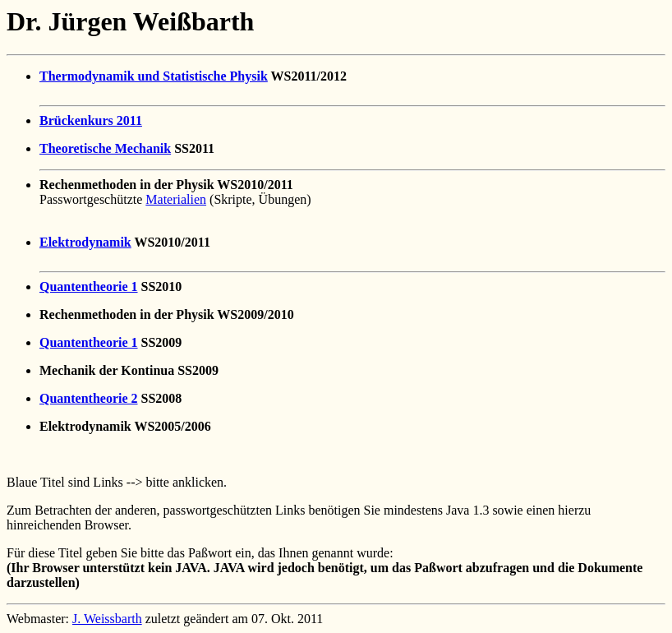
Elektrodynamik (85, 242)
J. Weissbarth (107, 619)
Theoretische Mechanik (105, 148)
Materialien (176, 199)
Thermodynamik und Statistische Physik (154, 76)
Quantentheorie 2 (89, 398)
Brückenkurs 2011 (91, 120)
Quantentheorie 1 (89, 286)
